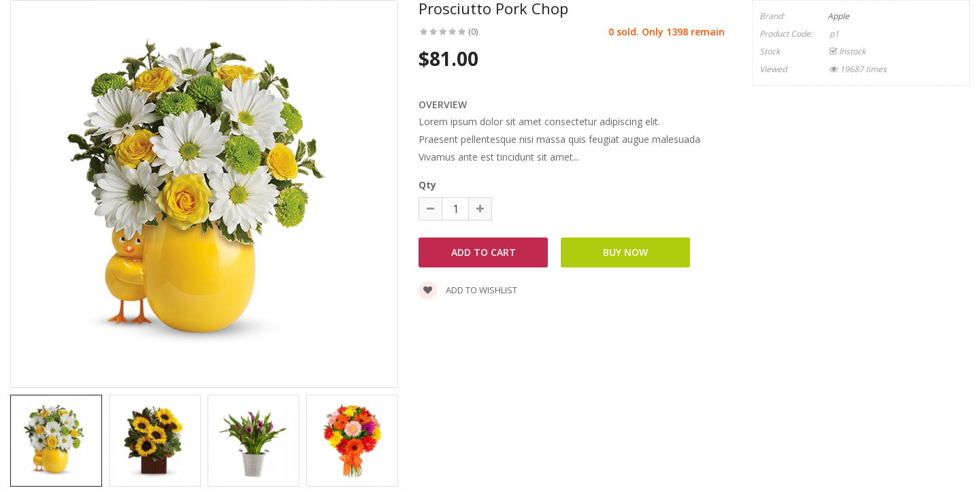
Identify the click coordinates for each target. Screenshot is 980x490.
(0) (473, 32)
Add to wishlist (468, 290)
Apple (838, 16)
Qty (427, 185)
